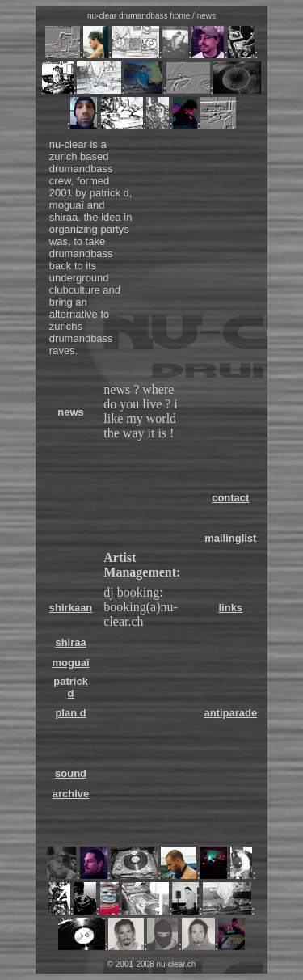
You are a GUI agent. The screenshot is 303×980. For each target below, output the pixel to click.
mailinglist (230, 538)
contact (230, 498)
